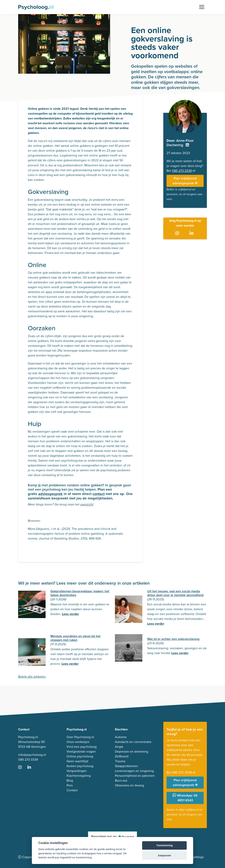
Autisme (121, 737)
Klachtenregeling (79, 776)
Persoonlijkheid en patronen (135, 776)
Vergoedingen (77, 771)
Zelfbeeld (122, 756)
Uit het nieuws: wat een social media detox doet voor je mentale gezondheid (175, 593)
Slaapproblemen (126, 766)
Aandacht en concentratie (133, 742)
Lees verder (70, 614)
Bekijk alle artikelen (32, 677)
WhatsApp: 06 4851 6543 (185, 798)
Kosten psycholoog (80, 766)
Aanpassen (164, 855)
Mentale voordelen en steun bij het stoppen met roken (75, 638)
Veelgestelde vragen (81, 751)
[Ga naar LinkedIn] (192, 234)
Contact (72, 790)
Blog (70, 780)
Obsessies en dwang (129, 785)
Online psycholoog (80, 756)
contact (99, 494)
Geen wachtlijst (77, 761)
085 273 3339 (182, 171)
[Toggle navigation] (202, 7)
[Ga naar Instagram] (178, 234)
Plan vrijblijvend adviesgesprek (185, 181)
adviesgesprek (51, 494)
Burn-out (121, 780)
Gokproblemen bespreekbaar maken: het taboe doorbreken (80, 593)
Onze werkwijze (78, 742)
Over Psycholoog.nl (80, 737)
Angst (119, 747)
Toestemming (164, 845)
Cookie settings (193, 857)
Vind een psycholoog (82, 747)
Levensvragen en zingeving (134, 771)
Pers (70, 785)
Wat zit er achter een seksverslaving (173, 639)
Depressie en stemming (132, 751)
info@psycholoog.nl (32, 755)
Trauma (120, 761)
